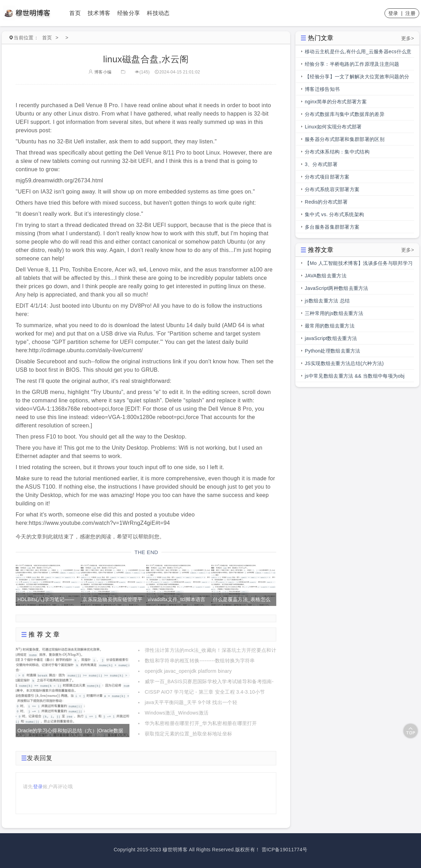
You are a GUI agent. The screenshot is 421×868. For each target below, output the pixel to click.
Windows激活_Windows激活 (177, 713)
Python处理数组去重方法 (333, 351)
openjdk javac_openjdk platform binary (188, 671)
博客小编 (100, 72)
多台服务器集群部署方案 (332, 227)
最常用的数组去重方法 (330, 326)
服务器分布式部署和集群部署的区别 (345, 139)
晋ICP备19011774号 (285, 850)
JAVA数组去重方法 (326, 276)
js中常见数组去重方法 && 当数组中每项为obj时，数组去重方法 (355, 378)
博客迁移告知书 (322, 89)
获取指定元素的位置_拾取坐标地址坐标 (188, 734)
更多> (408, 38)
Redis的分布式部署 (326, 202)
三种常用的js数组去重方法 (334, 313)
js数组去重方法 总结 (327, 301)
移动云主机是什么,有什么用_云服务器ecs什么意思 (358, 53)
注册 (410, 13)
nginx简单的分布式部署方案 (336, 102)
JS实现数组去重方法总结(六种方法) (344, 363)
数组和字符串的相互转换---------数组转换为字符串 (200, 661)
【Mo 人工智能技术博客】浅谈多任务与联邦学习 (359, 263)
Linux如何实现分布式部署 (333, 127)
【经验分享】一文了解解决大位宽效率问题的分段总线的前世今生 (357, 78)
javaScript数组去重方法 (331, 338)
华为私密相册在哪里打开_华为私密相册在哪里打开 (201, 723)
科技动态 (158, 13)
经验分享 (129, 13)
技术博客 (99, 13)
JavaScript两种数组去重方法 (337, 288)
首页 (75, 13)
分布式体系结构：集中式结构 (337, 152)
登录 (393, 13)
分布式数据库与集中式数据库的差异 (345, 114)
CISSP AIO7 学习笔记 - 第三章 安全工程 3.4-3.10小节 (205, 692)
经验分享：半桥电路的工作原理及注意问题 (352, 64)
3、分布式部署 (321, 164)
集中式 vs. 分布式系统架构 (334, 214)
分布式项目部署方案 (327, 177)
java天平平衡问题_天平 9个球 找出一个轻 (191, 702)
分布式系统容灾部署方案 (332, 189)
